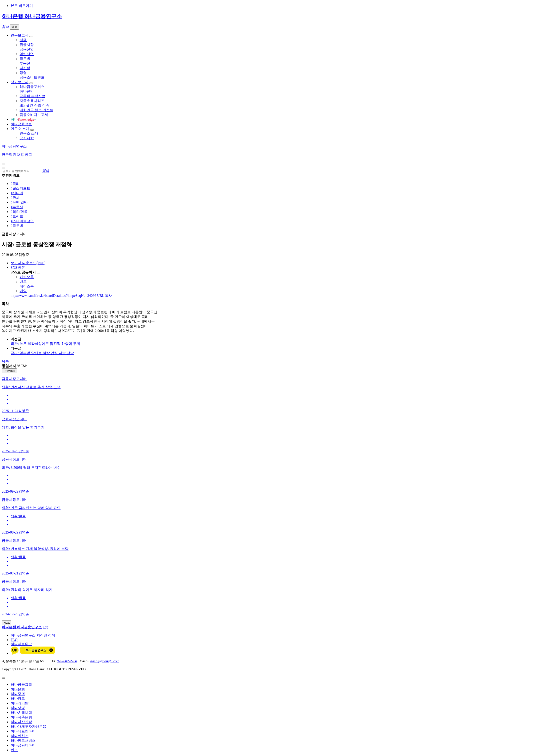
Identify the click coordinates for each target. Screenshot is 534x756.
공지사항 (27, 138)
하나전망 (27, 91)
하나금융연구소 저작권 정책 (33, 635)
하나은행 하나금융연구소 (32, 16)
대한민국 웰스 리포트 (36, 110)
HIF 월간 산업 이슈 (34, 105)
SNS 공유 (18, 268)
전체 (23, 40)
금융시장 (27, 45)
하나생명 (18, 708)
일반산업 (27, 54)
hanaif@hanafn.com (105, 661)
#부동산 (17, 207)
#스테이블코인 (22, 221)
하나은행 (18, 689)
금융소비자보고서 (34, 115)
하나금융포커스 (32, 87)
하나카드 (18, 698)
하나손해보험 (21, 713)
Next (7, 623)
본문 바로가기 (22, 6)
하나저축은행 (21, 717)
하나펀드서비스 (23, 741)
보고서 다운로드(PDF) (28, 263)
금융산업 (27, 49)
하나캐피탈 (20, 703)
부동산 (25, 63)
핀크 (14, 750)
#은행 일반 (19, 202)
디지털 (25, 68)
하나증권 (18, 694)
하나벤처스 (20, 736)
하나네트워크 (21, 644)
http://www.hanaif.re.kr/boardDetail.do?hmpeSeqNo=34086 (53, 296)
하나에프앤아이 (23, 731)
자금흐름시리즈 (32, 101)
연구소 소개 (20, 129)
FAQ (14, 640)
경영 (23, 73)
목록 (5, 361)
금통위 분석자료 (32, 96)
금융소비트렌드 (32, 77)
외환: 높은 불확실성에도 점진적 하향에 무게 (45, 344)
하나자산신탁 (21, 722)
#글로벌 (17, 226)
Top (45, 627)
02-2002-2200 (67, 661)
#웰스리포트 (20, 188)
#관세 (15, 198)
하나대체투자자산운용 (28, 727)
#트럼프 (17, 216)
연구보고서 (20, 35)
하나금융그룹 (21, 684)
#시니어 (17, 193)
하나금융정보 (21, 124)
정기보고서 (20, 82)
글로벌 (25, 59)
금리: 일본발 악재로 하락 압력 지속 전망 (42, 353)
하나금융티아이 (23, 745)
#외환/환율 (19, 212)
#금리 (15, 184)
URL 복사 (105, 296)
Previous (9, 371)
